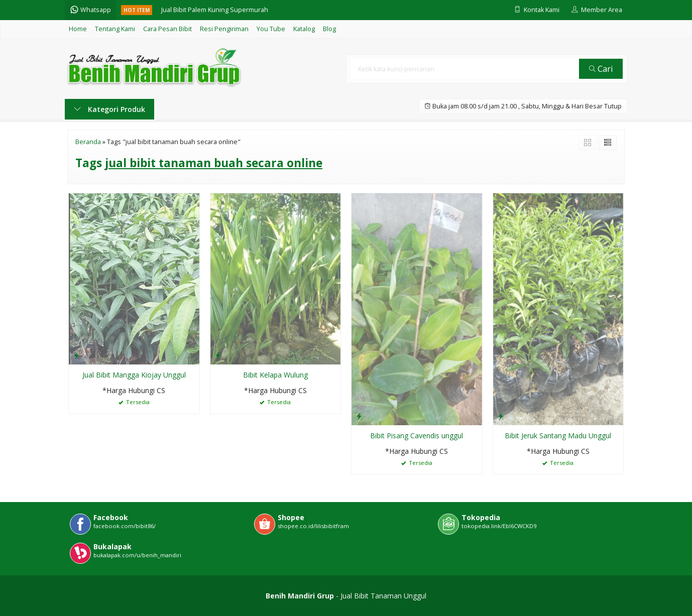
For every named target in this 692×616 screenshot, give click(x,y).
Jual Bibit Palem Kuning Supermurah (215, 10)
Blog (329, 29)
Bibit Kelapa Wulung (275, 375)
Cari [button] (601, 69)
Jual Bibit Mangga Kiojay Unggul (134, 375)
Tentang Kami (115, 29)
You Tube (271, 29)
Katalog (304, 29)
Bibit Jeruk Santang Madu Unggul (558, 436)
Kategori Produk (109, 109)
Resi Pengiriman (224, 29)
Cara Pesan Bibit (167, 29)
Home (78, 29)
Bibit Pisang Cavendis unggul (417, 436)
